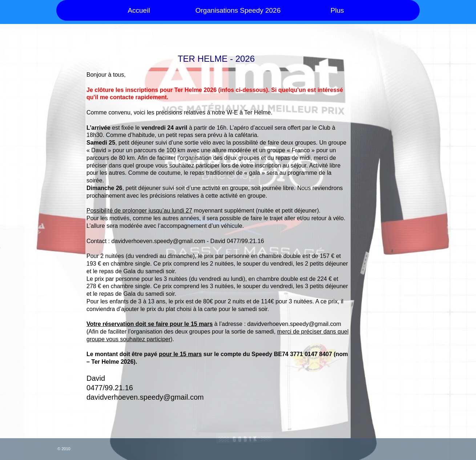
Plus (337, 10)
